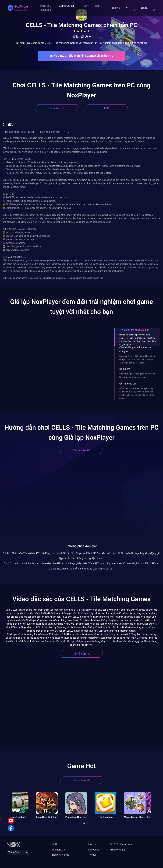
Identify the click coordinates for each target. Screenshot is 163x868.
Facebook (45, 10)
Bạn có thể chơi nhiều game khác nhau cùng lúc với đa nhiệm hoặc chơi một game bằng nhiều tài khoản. (137, 359)
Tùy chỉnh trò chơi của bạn (134, 330)
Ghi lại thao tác (128, 384)
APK (106, 108)
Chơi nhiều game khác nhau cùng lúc (135, 349)
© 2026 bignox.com (121, 845)
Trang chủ (45, 6)
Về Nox (56, 845)
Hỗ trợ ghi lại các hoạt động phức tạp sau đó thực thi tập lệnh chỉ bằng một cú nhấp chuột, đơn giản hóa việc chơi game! (137, 393)
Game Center (66, 6)
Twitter (92, 855)
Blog (97, 6)
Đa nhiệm (125, 369)
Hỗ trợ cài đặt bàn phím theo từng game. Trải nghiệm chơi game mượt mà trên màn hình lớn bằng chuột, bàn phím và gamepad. (138, 340)
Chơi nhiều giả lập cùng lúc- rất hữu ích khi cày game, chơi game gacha (137, 375)
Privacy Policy (118, 850)
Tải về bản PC (57, 108)
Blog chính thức (60, 855)
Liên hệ (92, 845)
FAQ (84, 6)
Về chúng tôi (59, 850)
